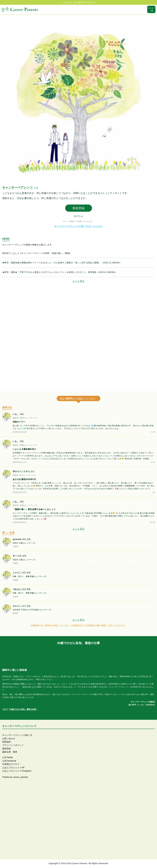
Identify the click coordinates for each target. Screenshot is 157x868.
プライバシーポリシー (13, 745)
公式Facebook (9, 761)
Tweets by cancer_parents (15, 777)
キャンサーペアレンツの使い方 (17, 735)
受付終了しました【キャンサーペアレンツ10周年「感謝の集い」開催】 (37, 253)
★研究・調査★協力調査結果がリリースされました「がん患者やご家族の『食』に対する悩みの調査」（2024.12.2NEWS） (62, 263)
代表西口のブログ (11, 764)
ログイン (79, 216)
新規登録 (79, 208)
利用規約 (7, 742)
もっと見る (79, 281)
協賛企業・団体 (10, 752)
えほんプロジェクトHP (13, 768)
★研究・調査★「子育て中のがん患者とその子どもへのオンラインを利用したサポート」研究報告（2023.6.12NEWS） (60, 272)
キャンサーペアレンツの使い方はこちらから (79, 226)
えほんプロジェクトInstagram (17, 771)
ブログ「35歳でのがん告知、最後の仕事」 (20, 709)
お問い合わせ (9, 739)
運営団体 (7, 749)
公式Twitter (8, 757)
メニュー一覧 (151, 9)
